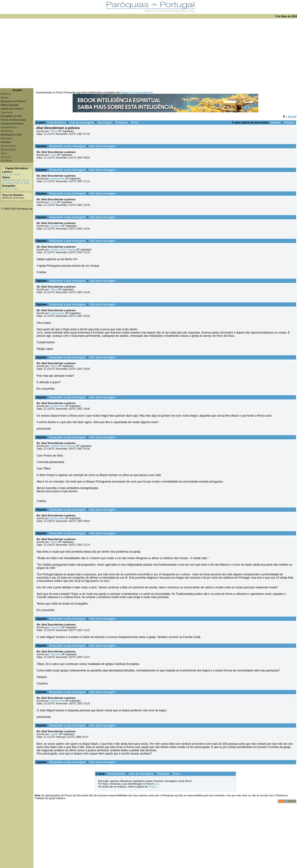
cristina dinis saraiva (63, 249)
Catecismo (7, 112)
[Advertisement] (148, 53)
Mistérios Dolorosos (13, 198)
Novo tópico (105, 123)
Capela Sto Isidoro (17, 168)
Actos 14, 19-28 (11, 175)
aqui (157, 784)
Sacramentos (8, 149)
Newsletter (7, 138)
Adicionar (6, 94)
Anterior (276, 123)
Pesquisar (121, 123)
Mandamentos (9, 127)
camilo (54, 734)
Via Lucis (6, 157)
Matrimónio (7, 131)
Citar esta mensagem (102, 146)
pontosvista (58, 178)
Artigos (5, 97)
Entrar (135, 123)
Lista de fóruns (57, 123)
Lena (53, 155)
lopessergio (58, 313)
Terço (4, 153)
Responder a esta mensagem (67, 146)
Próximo (289, 123)
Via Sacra (6, 161)
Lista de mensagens (82, 123)
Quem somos (8, 146)
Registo (153, 787)
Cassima (56, 226)
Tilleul (54, 131)
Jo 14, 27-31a (10, 188)
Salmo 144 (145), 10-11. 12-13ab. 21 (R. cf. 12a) (16, 181)
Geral (292, 117)
